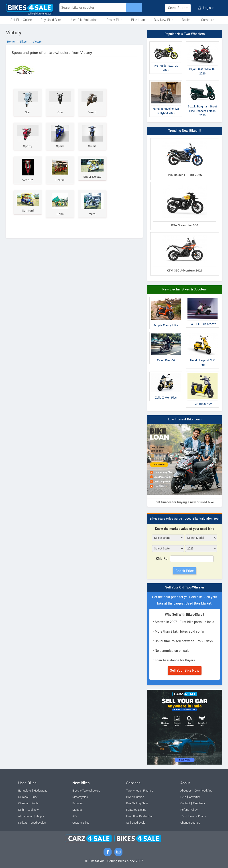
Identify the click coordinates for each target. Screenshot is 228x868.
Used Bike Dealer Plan (140, 816)
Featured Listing (136, 810)
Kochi (35, 803)
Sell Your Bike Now (185, 671)
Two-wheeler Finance (140, 791)
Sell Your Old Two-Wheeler (185, 587)
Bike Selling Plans (137, 803)
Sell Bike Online (21, 20)
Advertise (195, 797)
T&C (183, 816)
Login (206, 8)
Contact (185, 803)
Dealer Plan (114, 20)
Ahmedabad (26, 816)
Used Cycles (38, 823)
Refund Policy (189, 810)
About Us (186, 791)
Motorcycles (80, 797)
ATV (75, 816)
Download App (203, 791)
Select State (178, 8)
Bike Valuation (135, 797)
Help (183, 797)
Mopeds (77, 810)
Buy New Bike (163, 20)
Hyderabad (41, 791)
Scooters (78, 803)
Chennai (23, 803)
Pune (35, 797)
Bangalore (25, 791)
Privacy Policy (197, 816)
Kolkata (23, 823)
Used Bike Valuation (83, 20)
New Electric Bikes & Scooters (185, 289)
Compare (208, 20)
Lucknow (33, 810)
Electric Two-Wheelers (86, 791)
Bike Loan (138, 20)
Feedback (199, 803)
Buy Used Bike (51, 20)
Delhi (21, 810)
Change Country (190, 823)
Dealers (187, 20)
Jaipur (40, 816)
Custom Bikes (81, 823)
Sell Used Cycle (136, 823)
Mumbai (23, 797)
